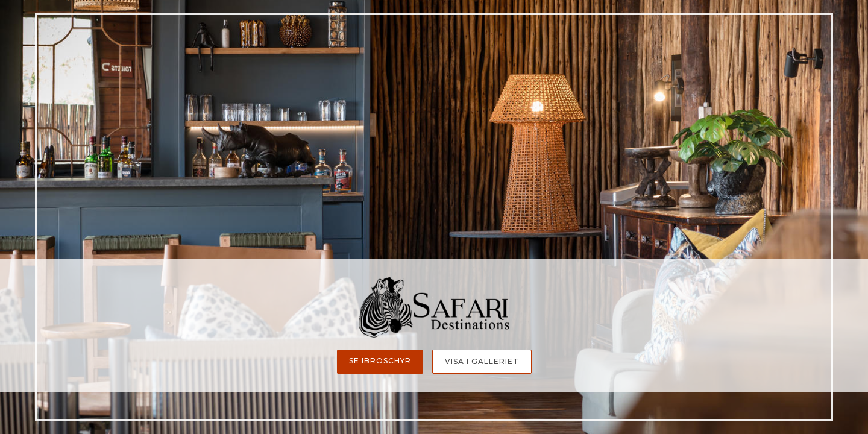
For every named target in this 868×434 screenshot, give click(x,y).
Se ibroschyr (380, 361)
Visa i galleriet (482, 361)
